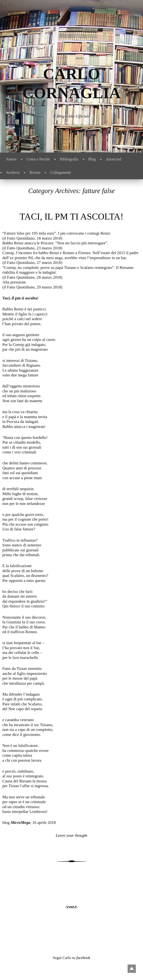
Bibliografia (69, 159)
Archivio (13, 172)
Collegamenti (61, 172)
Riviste (35, 172)
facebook (83, 958)
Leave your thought (72, 835)
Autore (11, 159)
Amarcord (113, 159)
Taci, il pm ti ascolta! (72, 216)
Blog (92, 159)
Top (132, 969)
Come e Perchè (38, 159)
